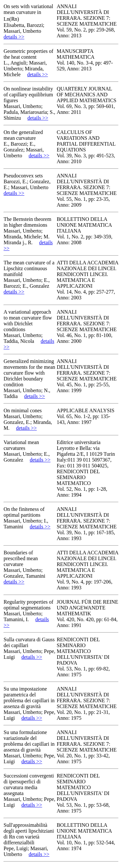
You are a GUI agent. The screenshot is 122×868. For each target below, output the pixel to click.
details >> (14, 37)
